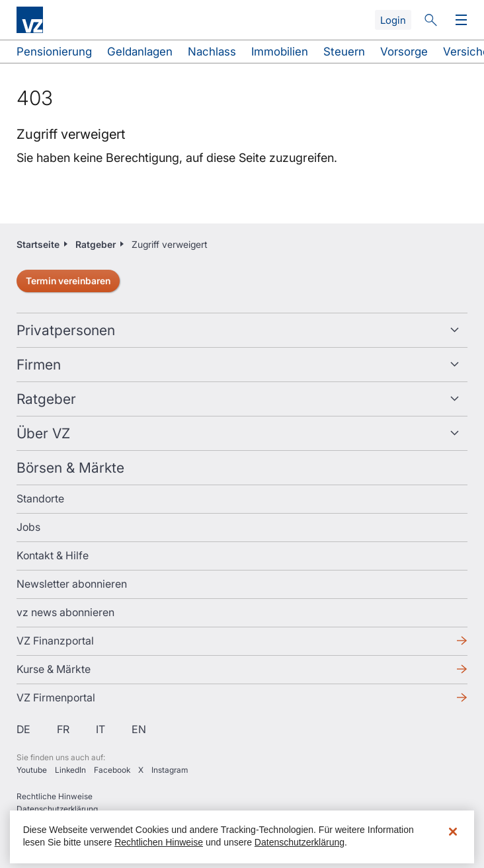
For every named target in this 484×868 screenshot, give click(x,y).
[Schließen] (453, 832)
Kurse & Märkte (54, 669)
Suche (430, 20)
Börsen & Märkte (70, 468)
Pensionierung (54, 52)
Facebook (112, 770)
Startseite (38, 244)
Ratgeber (96, 244)
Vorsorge (404, 52)
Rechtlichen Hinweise (159, 842)
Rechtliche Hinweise (55, 796)
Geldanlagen (140, 52)
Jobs (28, 527)
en (139, 729)
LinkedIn (70, 770)
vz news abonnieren (65, 612)
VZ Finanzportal (55, 641)
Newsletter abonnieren (72, 584)
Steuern (344, 52)
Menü (458, 20)
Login (393, 20)
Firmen (39, 365)
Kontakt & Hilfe (53, 555)
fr (63, 729)
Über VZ (43, 433)
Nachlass (212, 52)
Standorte (40, 498)
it (101, 729)
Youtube (32, 770)
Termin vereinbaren (68, 281)
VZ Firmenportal (56, 697)
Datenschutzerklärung (57, 809)
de (23, 729)
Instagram (170, 770)
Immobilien (280, 52)
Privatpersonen (66, 330)
